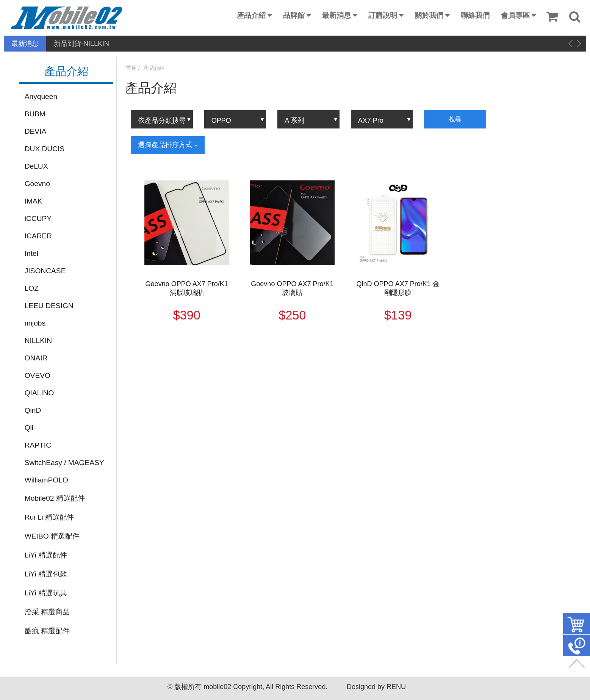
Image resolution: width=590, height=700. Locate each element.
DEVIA (36, 131)
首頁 (131, 68)
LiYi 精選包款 (46, 574)
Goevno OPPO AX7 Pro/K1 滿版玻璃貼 (187, 288)
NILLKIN (38, 341)
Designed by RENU (376, 687)
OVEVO (38, 375)
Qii (29, 428)
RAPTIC (38, 445)
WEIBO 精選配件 (52, 536)
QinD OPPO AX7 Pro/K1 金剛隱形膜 (398, 288)
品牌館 (294, 15)
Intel (31, 253)
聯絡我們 (475, 15)
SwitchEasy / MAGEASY (64, 463)
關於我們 (429, 15)
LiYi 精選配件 (46, 555)
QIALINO (39, 393)
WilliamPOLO (46, 480)
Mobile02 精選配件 (55, 498)
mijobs (35, 323)
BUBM (35, 114)
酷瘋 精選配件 (47, 631)
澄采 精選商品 (47, 612)
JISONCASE (45, 271)
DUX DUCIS (45, 149)
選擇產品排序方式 (168, 145)
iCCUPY (38, 218)
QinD (33, 410)
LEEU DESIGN (49, 306)
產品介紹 (251, 15)
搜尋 (455, 119)
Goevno (37, 184)
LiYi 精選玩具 (46, 593)
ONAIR (36, 358)
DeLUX (36, 166)
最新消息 (336, 15)
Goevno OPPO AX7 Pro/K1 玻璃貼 (292, 288)
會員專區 (515, 15)
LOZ (32, 288)
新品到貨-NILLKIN (81, 44)
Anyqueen (41, 96)
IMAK (34, 201)
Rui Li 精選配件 (49, 517)
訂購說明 (383, 15)
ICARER (38, 236)
